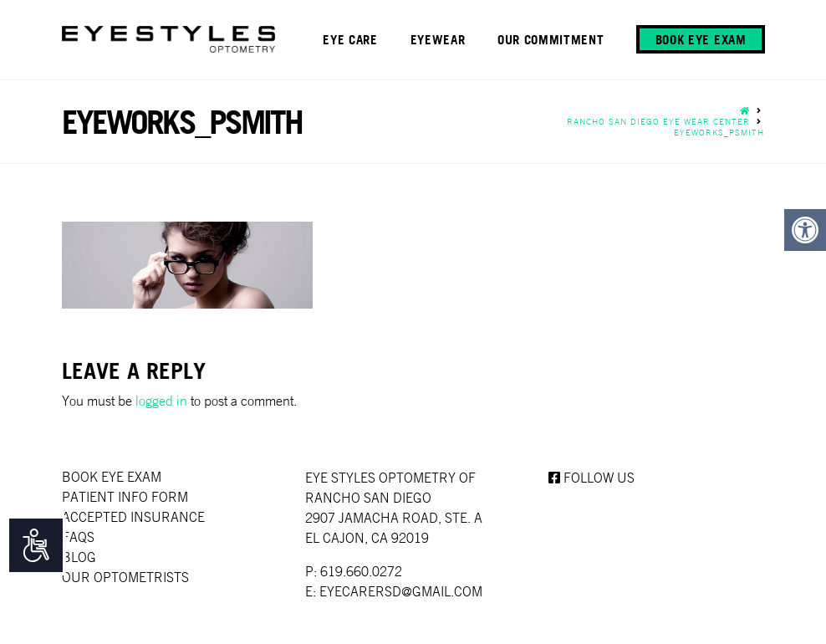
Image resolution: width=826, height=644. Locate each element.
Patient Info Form (125, 497)
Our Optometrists (125, 577)
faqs (78, 537)
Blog (79, 557)
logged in (161, 401)
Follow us (591, 478)
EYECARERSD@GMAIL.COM (401, 591)
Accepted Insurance (133, 517)
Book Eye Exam (112, 477)
